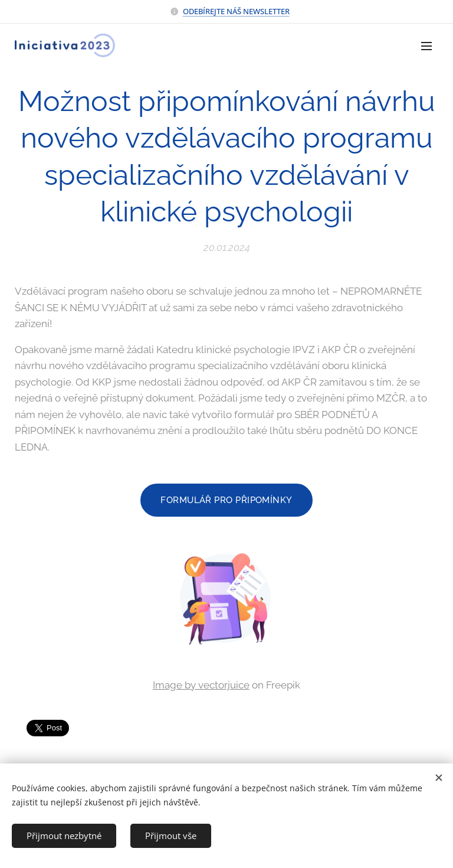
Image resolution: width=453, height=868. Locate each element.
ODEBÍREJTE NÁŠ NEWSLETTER (236, 11)
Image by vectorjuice (201, 685)
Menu (426, 46)
